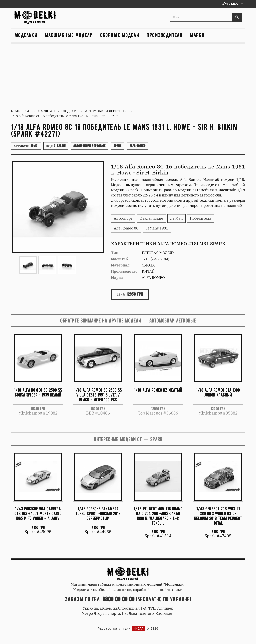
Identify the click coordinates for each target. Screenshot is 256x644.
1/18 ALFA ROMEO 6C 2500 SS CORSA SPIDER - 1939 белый (38, 392)
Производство (124, 271)
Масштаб (119, 259)
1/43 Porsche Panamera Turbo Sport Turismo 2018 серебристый (98, 513)
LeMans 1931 (157, 228)
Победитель (200, 218)
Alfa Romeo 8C (126, 228)
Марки (197, 35)
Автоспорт (123, 218)
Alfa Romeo (138, 146)
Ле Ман (177, 218)
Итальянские (151, 218)
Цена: (121, 294)
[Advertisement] (128, 77)
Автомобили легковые (89, 146)
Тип (115, 253)
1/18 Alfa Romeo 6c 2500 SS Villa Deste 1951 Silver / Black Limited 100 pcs (98, 395)
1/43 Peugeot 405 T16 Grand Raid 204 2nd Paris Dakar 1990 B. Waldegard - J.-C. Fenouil (158, 516)
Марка (117, 278)
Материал (120, 265)
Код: (56, 146)
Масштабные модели (69, 35)
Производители (165, 35)
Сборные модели (120, 35)
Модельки (26, 35)
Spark (117, 146)
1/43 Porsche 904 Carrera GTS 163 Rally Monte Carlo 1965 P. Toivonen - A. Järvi (38, 513)
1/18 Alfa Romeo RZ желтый (158, 390)
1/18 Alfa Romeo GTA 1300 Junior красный (218, 392)
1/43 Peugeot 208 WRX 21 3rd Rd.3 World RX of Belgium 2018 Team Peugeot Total (218, 516)
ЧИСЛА (139, 629)
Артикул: (26, 146)
